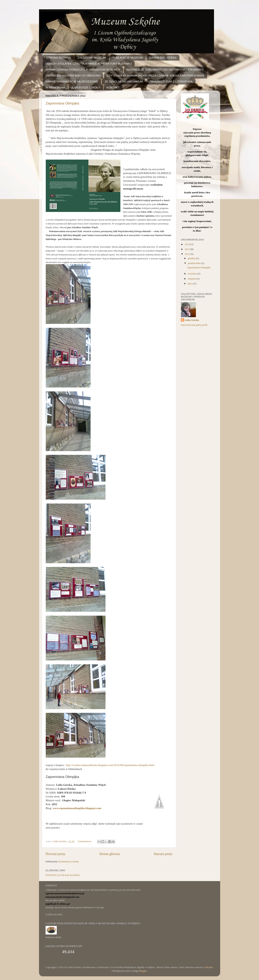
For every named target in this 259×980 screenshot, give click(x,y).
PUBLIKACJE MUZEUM (128, 58)
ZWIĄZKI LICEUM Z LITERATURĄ (171, 81)
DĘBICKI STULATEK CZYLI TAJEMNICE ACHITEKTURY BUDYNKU (89, 64)
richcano (208, 967)
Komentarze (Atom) (68, 861)
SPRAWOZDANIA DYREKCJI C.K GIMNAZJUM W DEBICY (83, 69)
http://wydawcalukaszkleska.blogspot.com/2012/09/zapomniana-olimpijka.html (110, 765)
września (193, 274)
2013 (187, 249)
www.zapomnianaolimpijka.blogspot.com (77, 808)
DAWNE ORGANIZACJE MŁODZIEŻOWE (72, 81)
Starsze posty (163, 854)
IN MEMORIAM (55, 87)
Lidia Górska (192, 320)
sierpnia (192, 279)
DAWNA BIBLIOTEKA (163, 58)
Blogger (143, 971)
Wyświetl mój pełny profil (194, 325)
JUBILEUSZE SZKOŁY (86, 87)
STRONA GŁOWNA (59, 58)
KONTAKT (113, 87)
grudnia (192, 258)
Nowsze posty (56, 854)
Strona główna (110, 854)
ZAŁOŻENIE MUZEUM (92, 58)
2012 (187, 254)
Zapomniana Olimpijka (62, 103)
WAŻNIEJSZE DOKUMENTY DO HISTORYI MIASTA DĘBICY (165, 69)
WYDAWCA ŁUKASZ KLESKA (63, 875)
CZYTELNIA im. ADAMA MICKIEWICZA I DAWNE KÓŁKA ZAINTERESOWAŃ (155, 75)
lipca (191, 283)
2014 (187, 244)
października (195, 263)
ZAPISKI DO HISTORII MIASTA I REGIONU (73, 75)
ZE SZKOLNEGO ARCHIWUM (124, 81)
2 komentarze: (85, 841)
